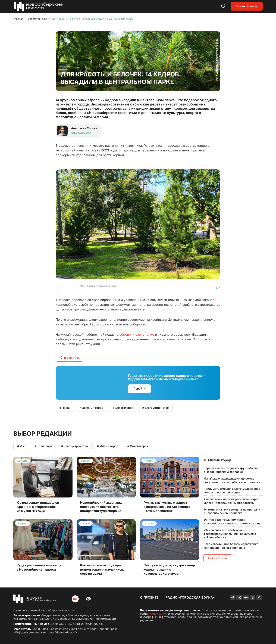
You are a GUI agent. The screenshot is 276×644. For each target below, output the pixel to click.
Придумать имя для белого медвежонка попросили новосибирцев (232, 491)
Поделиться (69, 358)
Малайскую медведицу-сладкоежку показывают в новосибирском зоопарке (232, 480)
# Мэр (21, 446)
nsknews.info (157, 614)
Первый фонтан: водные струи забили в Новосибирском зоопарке (230, 470)
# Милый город (108, 446)
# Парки (65, 408)
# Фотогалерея (123, 408)
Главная (18, 19)
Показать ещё (218, 558)
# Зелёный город (92, 408)
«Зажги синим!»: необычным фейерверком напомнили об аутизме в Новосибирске (230, 534)
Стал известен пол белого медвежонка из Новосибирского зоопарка (231, 546)
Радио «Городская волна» (190, 597)
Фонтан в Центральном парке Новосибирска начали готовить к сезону (232, 522)
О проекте (149, 597)
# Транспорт (43, 446)
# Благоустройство (156, 408)
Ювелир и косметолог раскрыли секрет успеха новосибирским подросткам (231, 501)
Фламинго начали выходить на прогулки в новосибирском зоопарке (232, 511)
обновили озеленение (137, 335)
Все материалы (247, 6)
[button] (73, 289)
